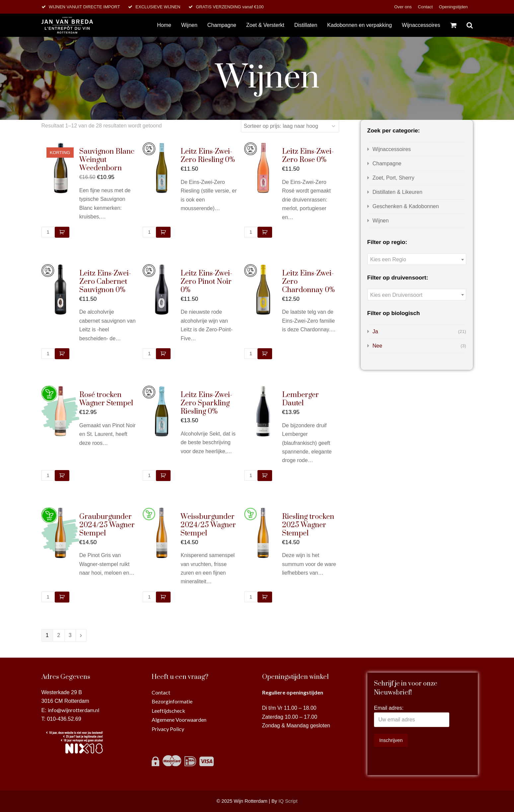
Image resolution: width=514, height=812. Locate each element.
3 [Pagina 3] (70, 635)
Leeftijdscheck (168, 711)
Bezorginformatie (172, 701)
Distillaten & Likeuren (398, 192)
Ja (375, 331)
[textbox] (417, 259)
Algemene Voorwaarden (179, 720)
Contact (426, 7)
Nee (377, 346)
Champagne (387, 163)
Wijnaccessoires (392, 149)
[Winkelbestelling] (290, 126)
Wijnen (381, 221)
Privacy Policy (168, 729)
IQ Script (288, 801)
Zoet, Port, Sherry (394, 178)
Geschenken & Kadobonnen (406, 206)
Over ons (404, 7)
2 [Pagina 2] (59, 635)
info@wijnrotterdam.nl (73, 710)
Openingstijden (453, 7)
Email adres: (389, 708)
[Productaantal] (48, 232)
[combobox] (417, 259)
